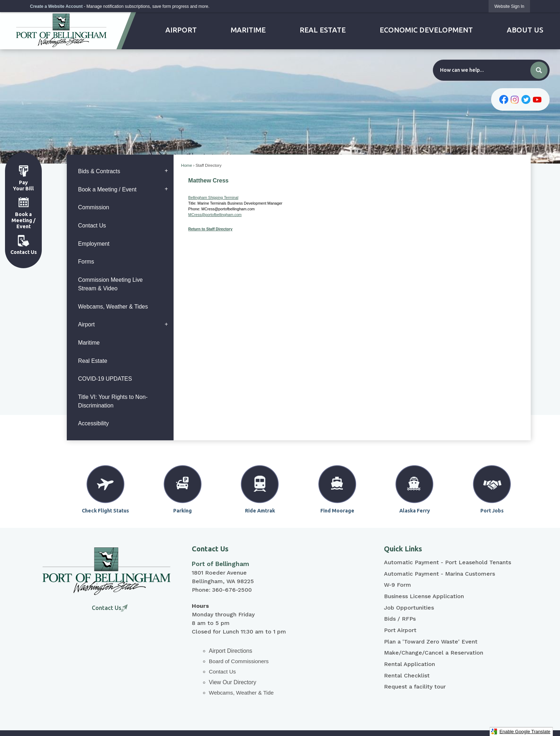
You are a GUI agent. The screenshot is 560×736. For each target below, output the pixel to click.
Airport (86, 324)
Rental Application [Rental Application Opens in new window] (409, 664)
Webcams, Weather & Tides (113, 307)
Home (187, 165)
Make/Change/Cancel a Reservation (434, 653)
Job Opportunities (409, 608)
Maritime (89, 343)
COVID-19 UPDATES (105, 379)
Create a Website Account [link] (56, 6)
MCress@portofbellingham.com (215, 215)
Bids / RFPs (400, 619)
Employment (94, 244)
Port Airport (400, 630)
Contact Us (92, 226)
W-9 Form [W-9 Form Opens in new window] (397, 585)
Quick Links (403, 549)
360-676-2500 (232, 590)
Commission (93, 207)
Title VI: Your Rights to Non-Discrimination (113, 401)
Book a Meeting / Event (107, 189)
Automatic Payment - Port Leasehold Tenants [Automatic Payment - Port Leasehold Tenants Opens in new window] (447, 562)
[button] (539, 70)
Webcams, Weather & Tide (241, 693)
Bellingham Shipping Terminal (213, 197)
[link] (509, 6)
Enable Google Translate (521, 732)
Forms (86, 262)
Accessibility (93, 423)
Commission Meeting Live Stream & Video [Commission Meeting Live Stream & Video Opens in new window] (110, 284)
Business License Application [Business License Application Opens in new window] (424, 596)
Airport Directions (231, 651)
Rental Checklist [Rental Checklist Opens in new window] (407, 675)
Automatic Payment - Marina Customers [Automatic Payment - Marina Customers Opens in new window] (439, 574)
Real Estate (92, 361)
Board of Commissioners (239, 661)
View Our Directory (233, 682)
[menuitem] (181, 30)
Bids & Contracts (99, 171)
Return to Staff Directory (210, 229)
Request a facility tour (415, 687)
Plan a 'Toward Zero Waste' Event (431, 642)
